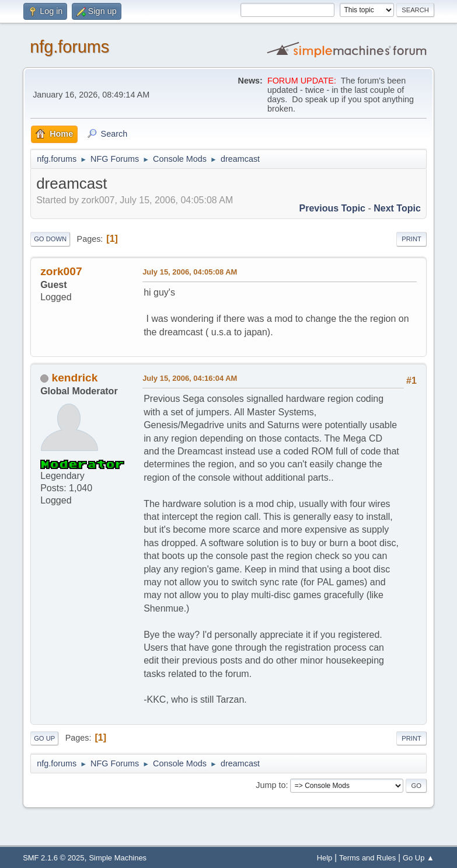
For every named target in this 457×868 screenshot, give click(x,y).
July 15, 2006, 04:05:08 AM (190, 272)
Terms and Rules (367, 858)
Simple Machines (118, 858)
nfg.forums (69, 47)
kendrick (75, 378)
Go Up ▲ (418, 858)
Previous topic (333, 208)
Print (411, 239)
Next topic (397, 208)
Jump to (271, 785)
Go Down (50, 239)
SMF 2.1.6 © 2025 (53, 858)
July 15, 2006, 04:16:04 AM (190, 378)
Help (325, 858)
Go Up (44, 738)
